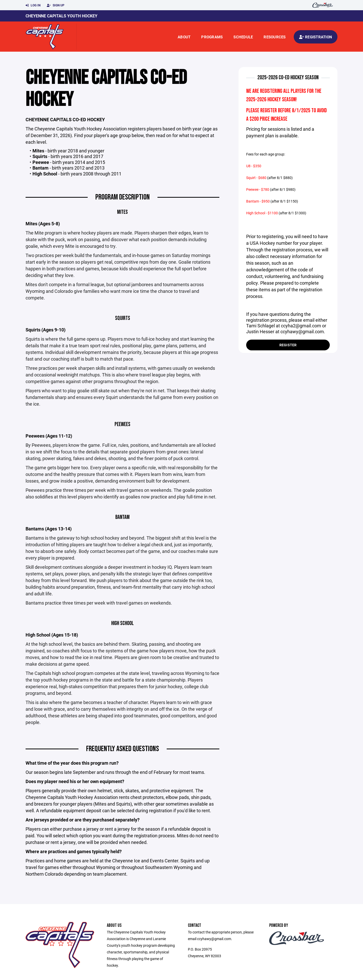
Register (288, 345)
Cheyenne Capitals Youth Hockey (61, 16)
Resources (275, 37)
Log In (33, 5)
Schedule (243, 37)
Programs (212, 37)
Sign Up (56, 5)
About (184, 37)
